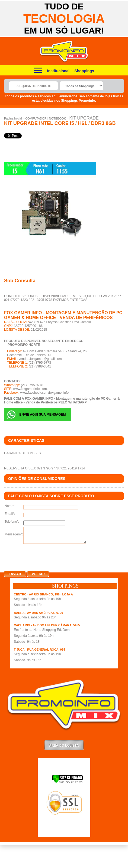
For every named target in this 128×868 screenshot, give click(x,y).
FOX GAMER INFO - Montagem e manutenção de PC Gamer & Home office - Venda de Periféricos (63, 315)
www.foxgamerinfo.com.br (32, 389)
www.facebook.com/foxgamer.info (44, 393)
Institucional (58, 71)
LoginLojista (64, 745)
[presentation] (45, 556)
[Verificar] (67, 782)
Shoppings (84, 71)
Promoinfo (64, 52)
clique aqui (13, 554)
